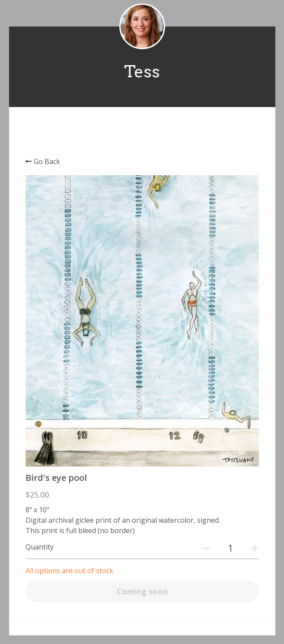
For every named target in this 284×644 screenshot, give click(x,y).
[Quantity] (231, 548)
